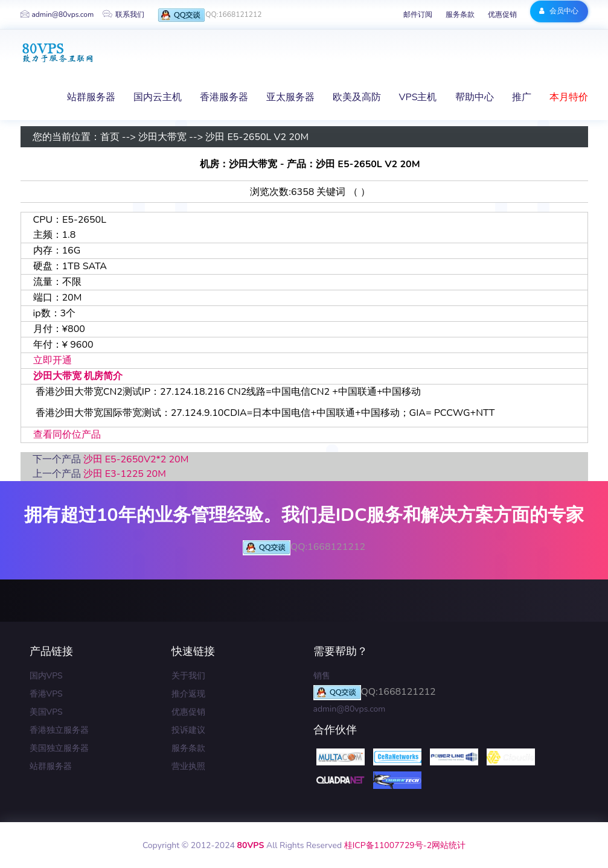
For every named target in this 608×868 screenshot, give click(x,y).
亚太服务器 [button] (290, 97)
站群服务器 (51, 766)
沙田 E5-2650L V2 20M (257, 137)
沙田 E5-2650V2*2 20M (136, 459)
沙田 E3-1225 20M (125, 474)
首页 (110, 137)
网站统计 (449, 845)
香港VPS (46, 694)
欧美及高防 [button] (357, 97)
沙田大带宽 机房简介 (78, 376)
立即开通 (53, 360)
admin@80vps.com (57, 14)
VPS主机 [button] (418, 97)
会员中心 (559, 11)
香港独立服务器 (59, 730)
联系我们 (123, 14)
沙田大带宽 (162, 137)
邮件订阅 (418, 14)
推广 (522, 97)
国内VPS (46, 676)
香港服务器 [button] (224, 97)
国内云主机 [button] (158, 97)
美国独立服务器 (59, 748)
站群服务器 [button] (91, 97)
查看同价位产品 (67, 435)
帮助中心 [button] (475, 97)
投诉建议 (188, 730)
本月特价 (569, 97)
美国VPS (46, 712)
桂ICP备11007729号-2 (388, 845)
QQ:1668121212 (210, 15)
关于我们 (188, 676)
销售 (322, 676)
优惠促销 (502, 14)
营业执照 (188, 766)
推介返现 (188, 694)
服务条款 (460, 14)
